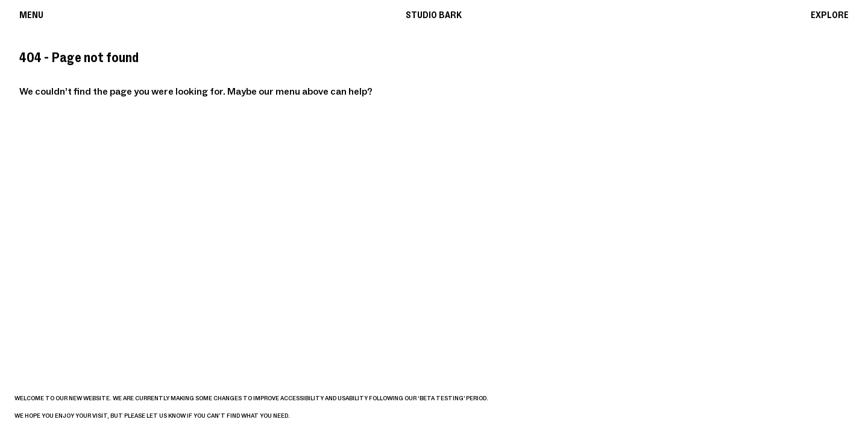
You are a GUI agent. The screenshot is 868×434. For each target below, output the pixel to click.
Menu (31, 15)
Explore (830, 15)
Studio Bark (434, 15)
